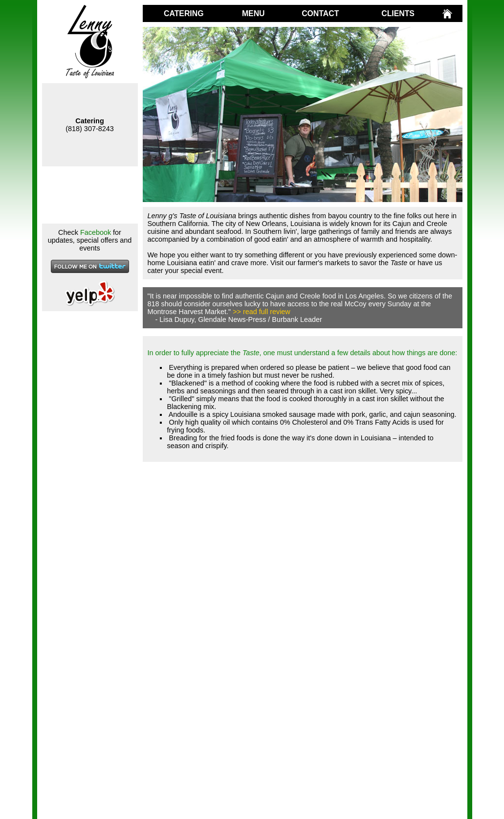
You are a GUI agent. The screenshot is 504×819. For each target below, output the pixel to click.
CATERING (184, 13)
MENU (253, 13)
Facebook (96, 232)
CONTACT (320, 13)
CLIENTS (398, 13)
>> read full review (262, 312)
